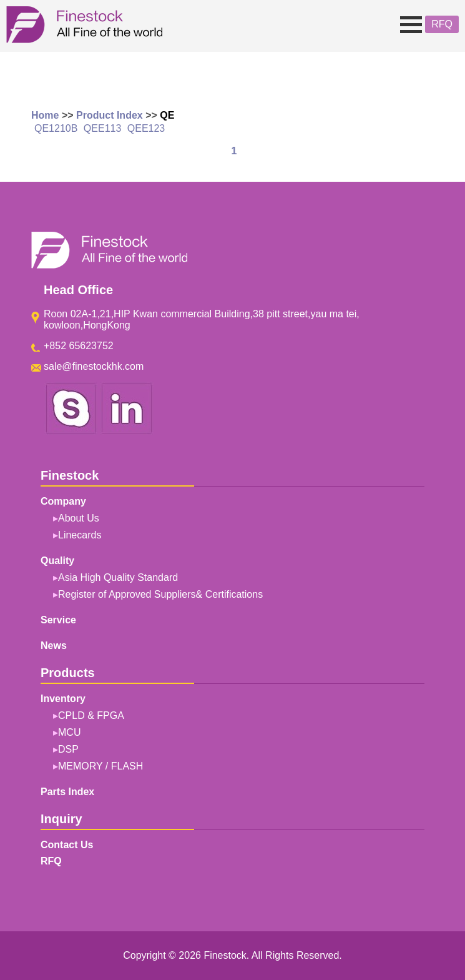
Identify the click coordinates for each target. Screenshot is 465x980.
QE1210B (56, 128)
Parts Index (67, 792)
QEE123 (146, 128)
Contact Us (67, 845)
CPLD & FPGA (91, 715)
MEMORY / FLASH (100, 766)
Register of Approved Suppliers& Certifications (160, 594)
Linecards (80, 535)
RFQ (442, 24)
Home (45, 115)
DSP (68, 749)
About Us (79, 518)
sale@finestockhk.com (94, 366)
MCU (69, 732)
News (54, 646)
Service (58, 620)
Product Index (110, 115)
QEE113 (102, 128)
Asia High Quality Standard (118, 577)
